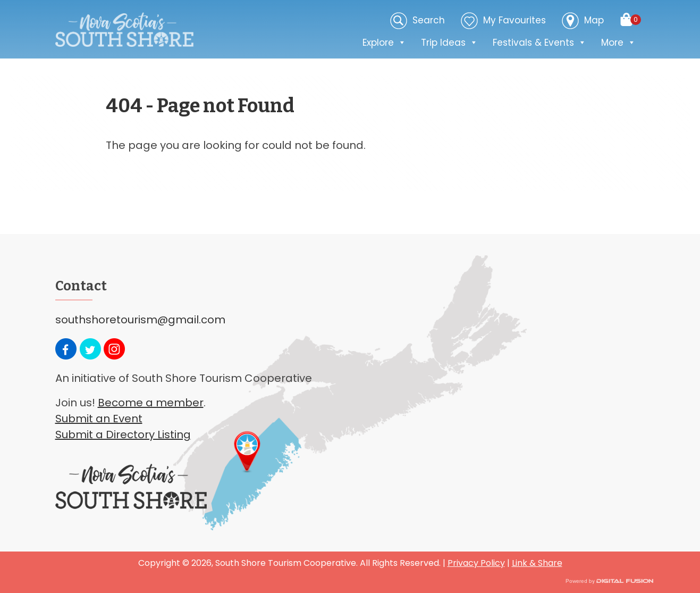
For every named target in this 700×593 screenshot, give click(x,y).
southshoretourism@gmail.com (140, 320)
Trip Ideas (449, 43)
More (618, 43)
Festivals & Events (539, 43)
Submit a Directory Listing (123, 435)
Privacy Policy (476, 563)
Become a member (151, 403)
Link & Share (537, 563)
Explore (384, 43)
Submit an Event (99, 419)
